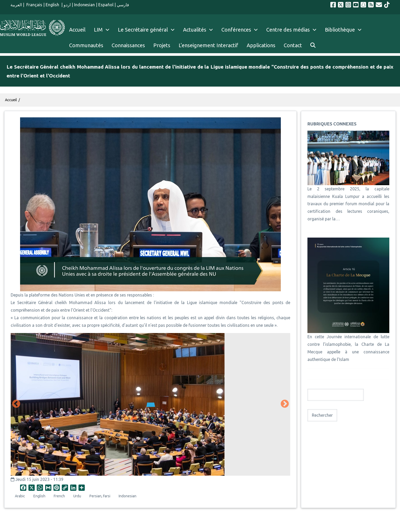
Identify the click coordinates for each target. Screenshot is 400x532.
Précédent (16, 404)
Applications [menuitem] (261, 45)
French (59, 496)
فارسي (123, 5)
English (53, 5)
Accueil (11, 100)
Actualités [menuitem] (195, 30)
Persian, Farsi (100, 496)
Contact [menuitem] (293, 45)
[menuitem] (313, 45)
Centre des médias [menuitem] (288, 30)
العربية (16, 5)
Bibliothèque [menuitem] (340, 30)
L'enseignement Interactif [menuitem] (208, 45)
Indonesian (84, 5)
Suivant (285, 404)
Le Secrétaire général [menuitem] (148, 30)
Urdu (77, 496)
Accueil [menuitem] (77, 30)
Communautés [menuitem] (86, 45)
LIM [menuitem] (98, 30)
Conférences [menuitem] (236, 30)
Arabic (20, 496)
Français (34, 5)
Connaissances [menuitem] (128, 45)
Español (106, 5)
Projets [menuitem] (162, 45)
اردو (67, 5)
